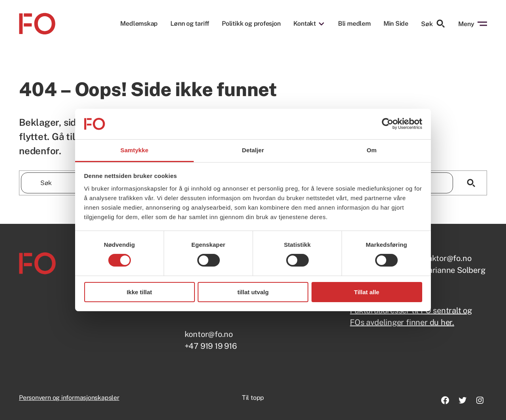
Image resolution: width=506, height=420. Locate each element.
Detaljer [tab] (253, 150)
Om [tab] (371, 150)
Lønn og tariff (190, 24)
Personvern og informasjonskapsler (69, 398)
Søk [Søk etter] (433, 24)
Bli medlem (354, 24)
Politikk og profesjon (251, 24)
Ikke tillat (139, 292)
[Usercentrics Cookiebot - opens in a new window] (388, 124)
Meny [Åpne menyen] (473, 24)
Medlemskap (139, 24)
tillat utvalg (253, 292)
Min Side (396, 24)
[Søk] (471, 183)
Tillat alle (367, 292)
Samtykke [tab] (135, 150)
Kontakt (305, 24)
